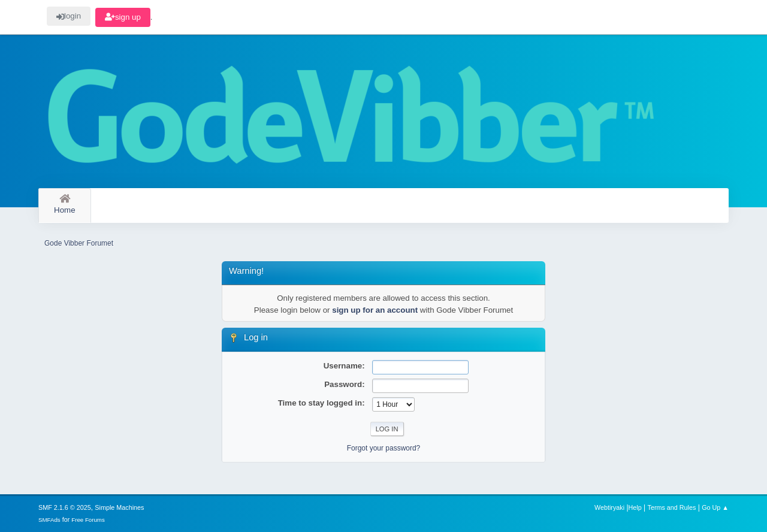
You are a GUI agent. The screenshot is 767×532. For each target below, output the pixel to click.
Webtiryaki (609, 507)
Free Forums (88, 520)
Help (635, 507)
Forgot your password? (384, 448)
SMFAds (49, 520)
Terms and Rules (672, 507)
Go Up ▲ (715, 507)
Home (65, 205)
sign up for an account (375, 310)
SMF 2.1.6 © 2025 (65, 507)
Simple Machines (119, 507)
